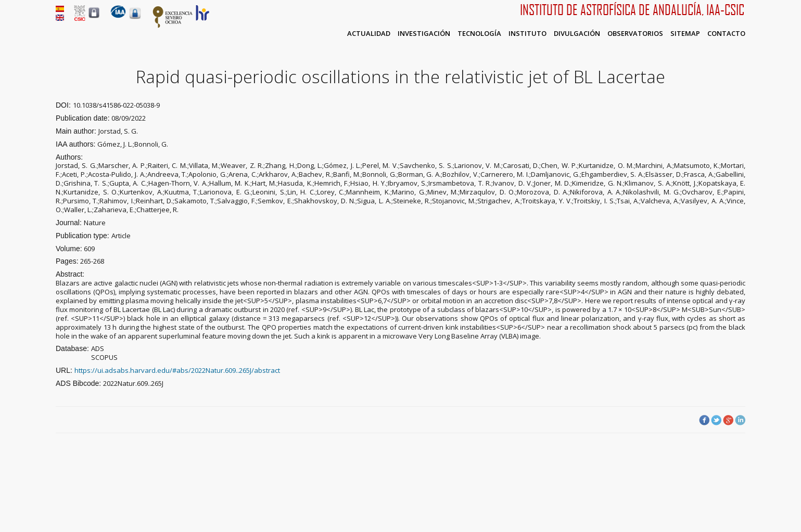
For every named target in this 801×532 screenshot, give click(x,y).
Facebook (704, 420)
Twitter (716, 420)
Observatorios (635, 33)
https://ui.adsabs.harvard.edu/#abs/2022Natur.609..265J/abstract (177, 370)
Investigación (424, 33)
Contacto (726, 33)
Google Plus (728, 420)
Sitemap (685, 33)
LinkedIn (740, 420)
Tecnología (479, 33)
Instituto (527, 33)
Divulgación (577, 33)
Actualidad (369, 33)
